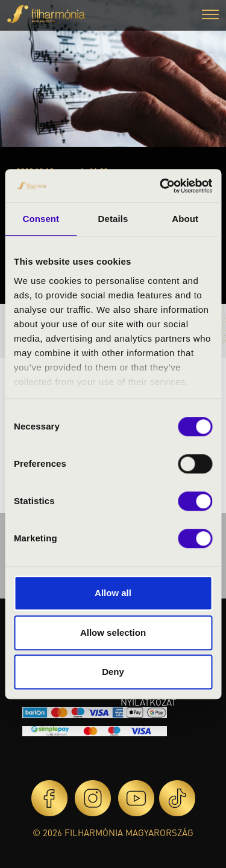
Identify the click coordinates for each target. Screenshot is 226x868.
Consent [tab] (41, 219)
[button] (210, 16)
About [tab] (185, 219)
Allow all (113, 593)
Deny (113, 672)
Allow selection (113, 633)
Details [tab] (113, 219)
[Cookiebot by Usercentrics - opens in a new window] (161, 186)
